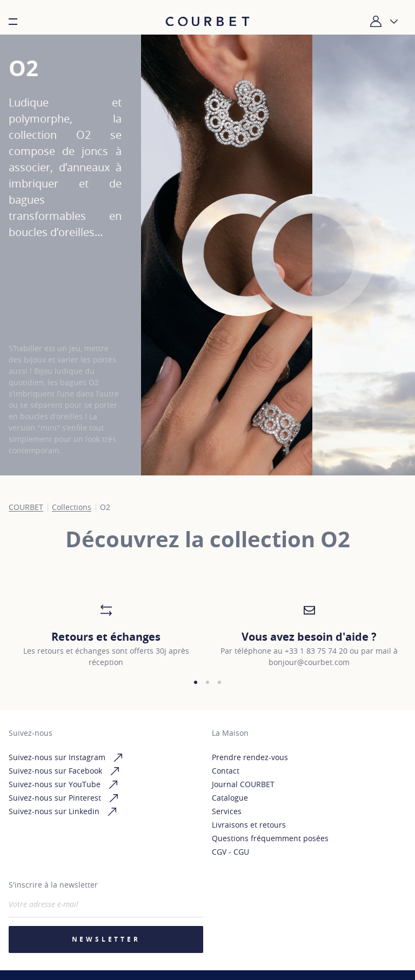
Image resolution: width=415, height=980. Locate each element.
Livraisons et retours (249, 825)
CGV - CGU (230, 852)
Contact (226, 771)
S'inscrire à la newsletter (53, 885)
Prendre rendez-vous (250, 757)
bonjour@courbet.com (309, 662)
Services (227, 811)
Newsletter (106, 939)
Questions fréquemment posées (270, 838)
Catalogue (230, 798)
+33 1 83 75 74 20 (316, 651)
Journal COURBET (243, 784)
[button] (196, 682)
